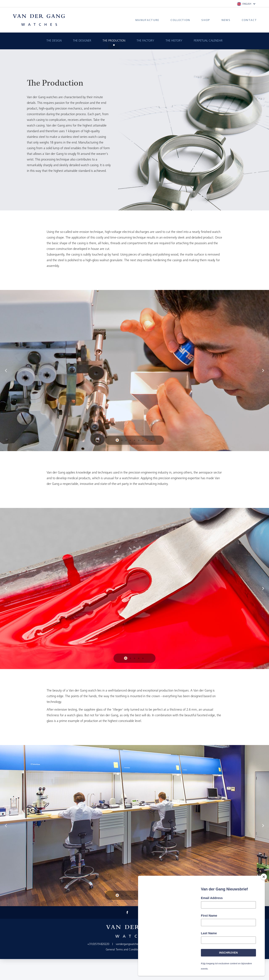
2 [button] (122, 441)
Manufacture (147, 20)
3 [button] (126, 441)
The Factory (145, 41)
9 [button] (151, 441)
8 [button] (147, 441)
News (226, 20)
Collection (180, 20)
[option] (134, 371)
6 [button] (139, 441)
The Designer (82, 41)
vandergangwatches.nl (129, 944)
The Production (114, 41)
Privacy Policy (156, 950)
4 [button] (130, 441)
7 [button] (143, 441)
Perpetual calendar (208, 41)
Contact (249, 20)
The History (174, 41)
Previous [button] (6, 371)
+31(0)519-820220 (98, 944)
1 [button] (118, 441)
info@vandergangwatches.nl (165, 944)
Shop (206, 20)
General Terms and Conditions (123, 950)
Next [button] (263, 371)
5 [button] (134, 441)
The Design (54, 41)
